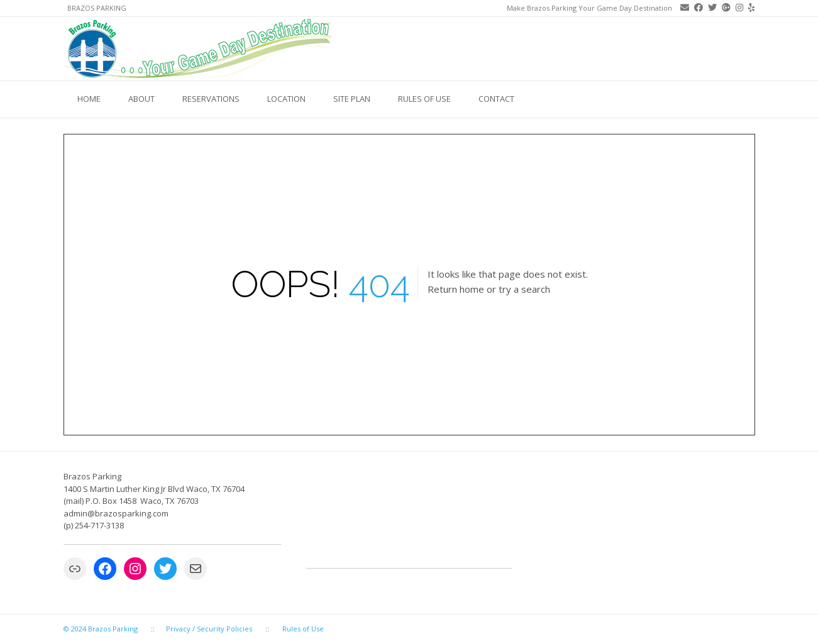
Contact (496, 99)
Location (286, 99)
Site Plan (352, 99)
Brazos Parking (97, 8)
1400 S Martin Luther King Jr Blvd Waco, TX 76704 (154, 489)
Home (89, 99)
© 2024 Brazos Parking (101, 629)
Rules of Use (424, 99)
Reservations (211, 99)
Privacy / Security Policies (209, 629)
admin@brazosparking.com (117, 513)
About (141, 99)
